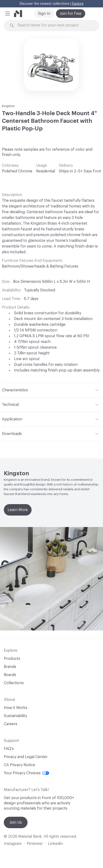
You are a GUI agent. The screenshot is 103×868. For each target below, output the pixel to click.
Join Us (16, 822)
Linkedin (55, 844)
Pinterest (35, 844)
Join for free (71, 14)
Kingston (8, 106)
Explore (78, 4)
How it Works (16, 708)
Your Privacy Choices (26, 773)
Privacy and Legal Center (26, 757)
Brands (10, 667)
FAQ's (9, 749)
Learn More (18, 510)
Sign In (44, 14)
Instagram (13, 844)
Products (12, 659)
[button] (8, 14)
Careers (11, 724)
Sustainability (15, 716)
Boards (10, 675)
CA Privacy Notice (19, 765)
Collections (14, 683)
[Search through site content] (54, 25)
